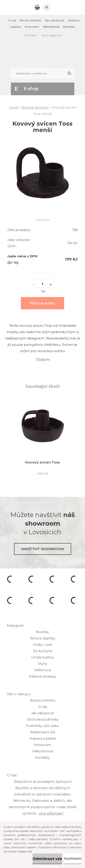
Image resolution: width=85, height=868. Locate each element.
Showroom (32, 27)
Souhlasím (73, 858)
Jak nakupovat (55, 20)
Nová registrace (52, 35)
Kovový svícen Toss (43, 462)
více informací (51, 813)
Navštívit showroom (43, 549)
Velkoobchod (51, 27)
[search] (69, 73)
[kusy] (43, 284)
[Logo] (42, 54)
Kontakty (69, 27)
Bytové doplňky (35, 107)
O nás (12, 20)
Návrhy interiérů (30, 20)
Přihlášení (31, 35)
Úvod (13, 107)
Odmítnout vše (47, 859)
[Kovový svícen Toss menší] (42, 145)
